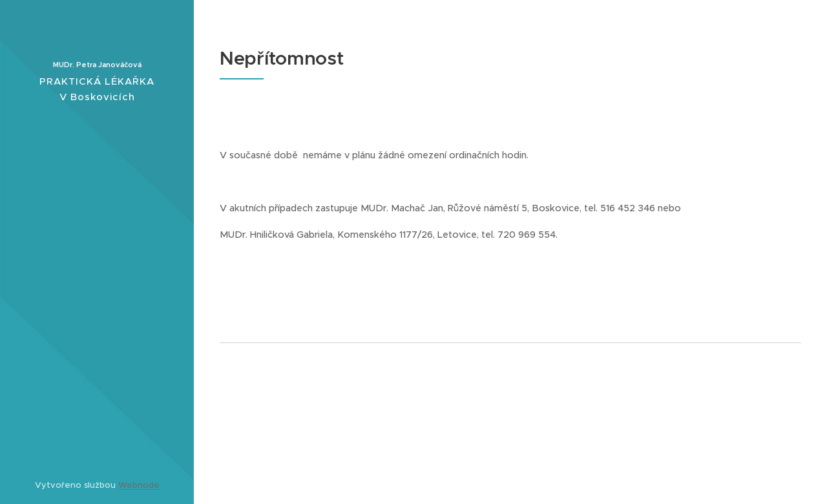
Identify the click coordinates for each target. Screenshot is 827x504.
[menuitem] (97, 237)
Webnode (139, 485)
